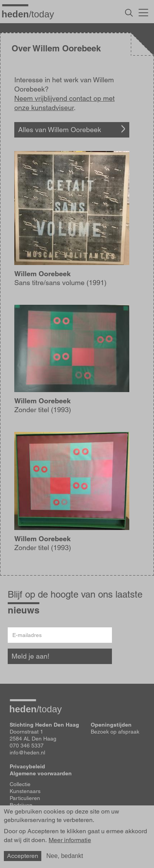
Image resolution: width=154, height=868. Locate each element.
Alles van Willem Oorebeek (60, 130)
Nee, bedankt (65, 856)
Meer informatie (70, 840)
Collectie (20, 784)
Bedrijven (21, 805)
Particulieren (25, 798)
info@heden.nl (27, 752)
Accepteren (23, 856)
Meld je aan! (30, 656)
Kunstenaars (25, 791)
